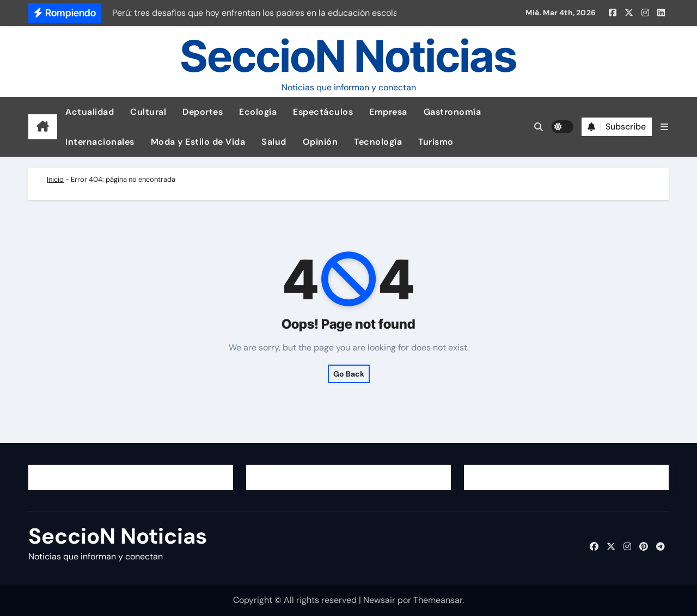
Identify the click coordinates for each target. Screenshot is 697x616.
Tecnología (378, 142)
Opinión (320, 142)
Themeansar (438, 600)
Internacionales (100, 142)
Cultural (148, 112)
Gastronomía (453, 112)
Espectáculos (323, 112)
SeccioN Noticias (348, 56)
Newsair (379, 600)
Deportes (203, 112)
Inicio (55, 179)
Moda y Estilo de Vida (198, 142)
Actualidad (90, 112)
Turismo (436, 142)
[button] (664, 127)
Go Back (349, 374)
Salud (274, 142)
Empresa (388, 112)
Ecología (258, 112)
